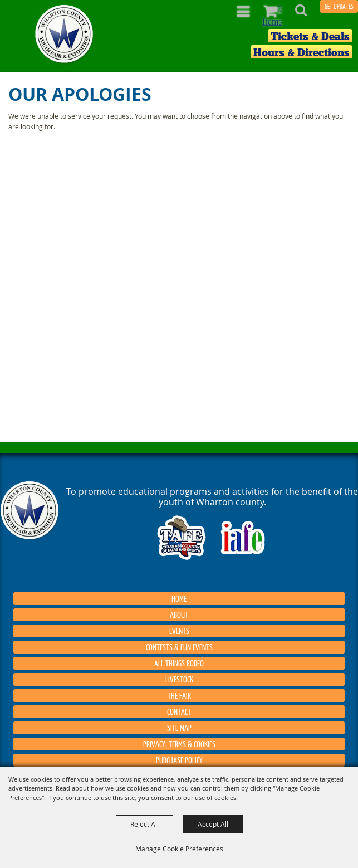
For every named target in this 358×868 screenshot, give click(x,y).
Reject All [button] (144, 824)
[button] (307, 14)
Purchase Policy (179, 760)
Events (179, 631)
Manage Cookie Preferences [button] (179, 849)
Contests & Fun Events (179, 647)
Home (179, 598)
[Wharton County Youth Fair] (65, 34)
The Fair (179, 695)
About (179, 615)
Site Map (179, 728)
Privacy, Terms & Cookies (179, 744)
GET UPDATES (339, 6)
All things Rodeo (179, 663)
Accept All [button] (213, 824)
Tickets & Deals (310, 36)
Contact (179, 711)
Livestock (179, 679)
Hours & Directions (301, 52)
